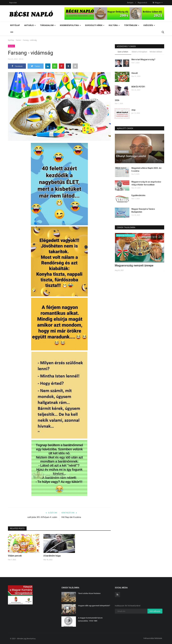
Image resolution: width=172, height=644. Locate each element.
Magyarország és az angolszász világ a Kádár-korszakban (146, 183)
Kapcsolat (13, 3)
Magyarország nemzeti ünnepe (134, 265)
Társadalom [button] (48, 25)
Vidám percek (15, 556)
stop (133, 110)
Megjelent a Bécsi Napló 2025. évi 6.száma (146, 169)
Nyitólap (15, 25)
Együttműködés (138, 195)
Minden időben (156, 52)
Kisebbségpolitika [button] (70, 25)
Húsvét (135, 73)
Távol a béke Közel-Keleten (89, 593)
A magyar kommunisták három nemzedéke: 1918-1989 (90, 619)
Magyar (158, 3)
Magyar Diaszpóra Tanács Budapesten (143, 210)
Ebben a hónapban (139, 52)
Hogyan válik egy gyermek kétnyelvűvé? (94, 606)
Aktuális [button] (30, 25)
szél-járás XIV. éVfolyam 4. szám (42, 517)
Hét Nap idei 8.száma (71, 517)
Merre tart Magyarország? (143, 59)
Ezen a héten (123, 52)
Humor (19, 40)
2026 (117, 100)
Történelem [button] (132, 25)
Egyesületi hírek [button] (95, 25)
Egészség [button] (149, 25)
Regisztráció (142, 3)
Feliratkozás (155, 611)
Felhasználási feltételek (153, 638)
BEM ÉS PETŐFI (138, 87)
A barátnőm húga (52, 556)
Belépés (130, 3)
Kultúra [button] (114, 25)
